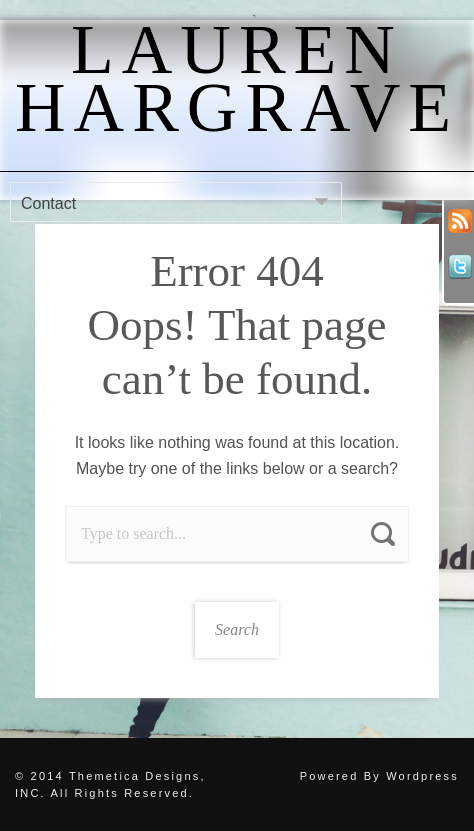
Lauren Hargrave (237, 78)
